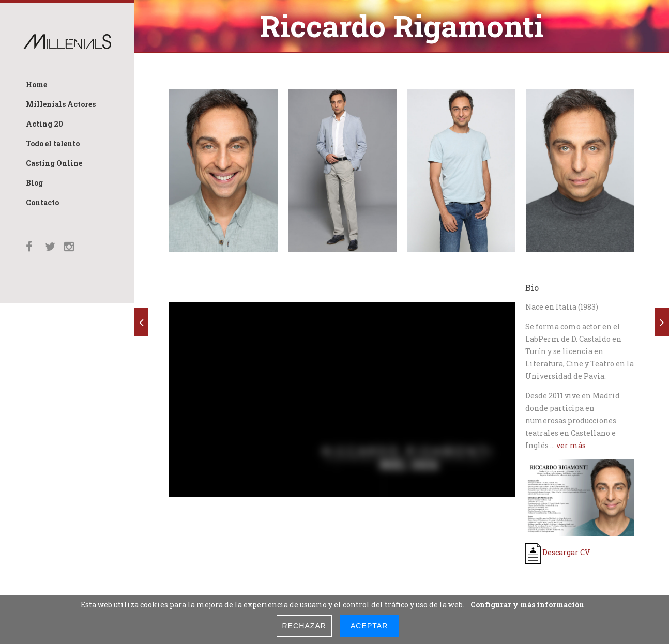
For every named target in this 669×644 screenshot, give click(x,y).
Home (36, 85)
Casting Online (54, 163)
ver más (571, 445)
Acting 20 (44, 124)
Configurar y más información (527, 604)
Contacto (42, 202)
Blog (34, 183)
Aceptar (369, 626)
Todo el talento (53, 143)
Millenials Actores (61, 104)
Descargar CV (558, 552)
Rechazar (304, 626)
